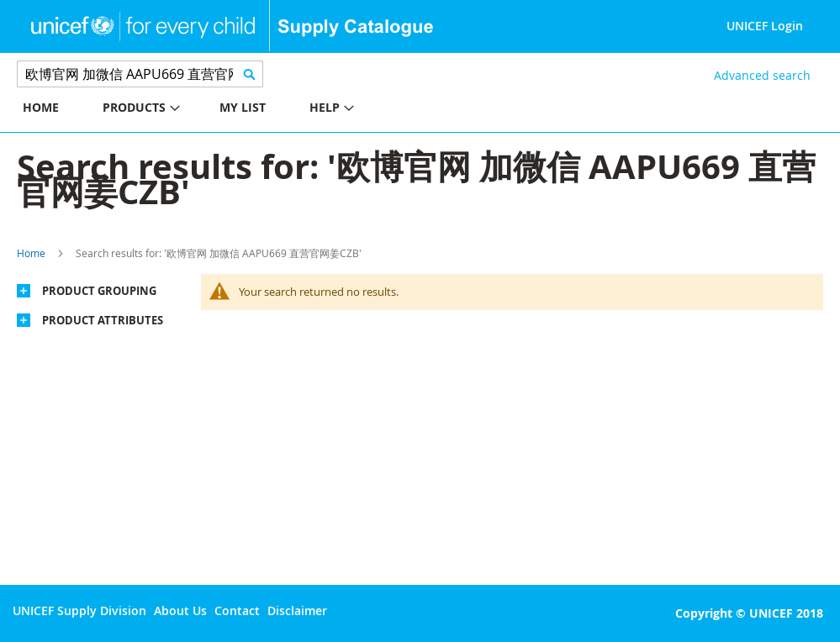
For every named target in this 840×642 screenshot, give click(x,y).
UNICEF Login (765, 26)
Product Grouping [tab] (99, 291)
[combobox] (140, 74)
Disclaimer (297, 610)
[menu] (210, 110)
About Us (180, 610)
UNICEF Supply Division (79, 610)
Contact (237, 610)
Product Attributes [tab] (103, 320)
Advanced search (762, 75)
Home (31, 253)
